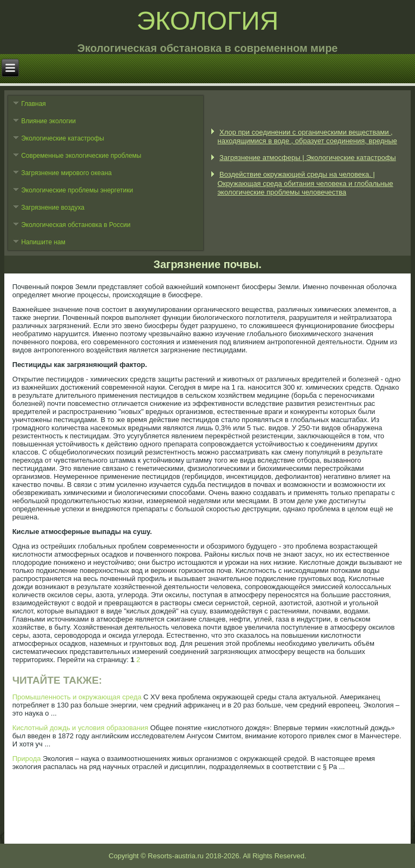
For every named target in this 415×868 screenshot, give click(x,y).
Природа (27, 759)
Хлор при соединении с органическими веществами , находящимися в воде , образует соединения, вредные (307, 136)
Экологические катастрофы (63, 138)
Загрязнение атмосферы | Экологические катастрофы (308, 158)
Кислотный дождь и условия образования (81, 728)
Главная (34, 104)
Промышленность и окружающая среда (77, 697)
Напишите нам (43, 242)
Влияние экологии (48, 121)
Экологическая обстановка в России (76, 225)
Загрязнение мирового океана (66, 173)
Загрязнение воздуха (53, 208)
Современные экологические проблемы (81, 156)
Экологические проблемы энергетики (77, 190)
